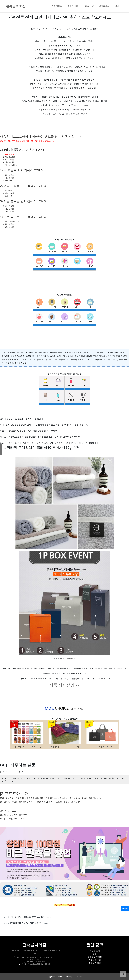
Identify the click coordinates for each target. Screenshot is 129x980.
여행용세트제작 (95, 957)
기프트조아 (70, 658)
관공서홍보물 (95, 960)
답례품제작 (104, 6)
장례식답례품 (95, 963)
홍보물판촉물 (51, 360)
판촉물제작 (57, 6)
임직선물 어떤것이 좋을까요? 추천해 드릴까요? (27, 917)
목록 (125, 909)
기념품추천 (95, 951)
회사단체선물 (10, 154)
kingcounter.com (75, 977)
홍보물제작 (72, 6)
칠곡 (95, 954)
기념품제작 (88, 6)
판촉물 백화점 (16, 6)
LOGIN (117, 6)
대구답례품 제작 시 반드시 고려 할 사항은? (25, 923)
